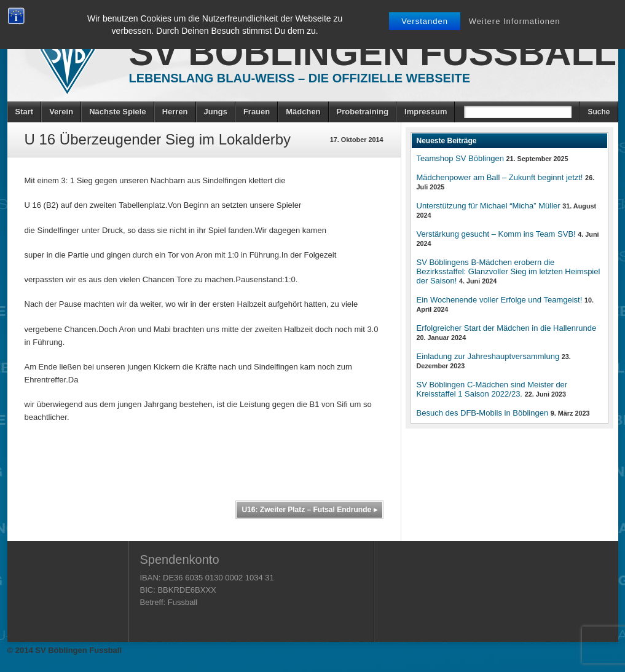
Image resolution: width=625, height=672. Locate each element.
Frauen (257, 112)
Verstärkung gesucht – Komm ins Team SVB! (496, 234)
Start (25, 112)
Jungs (216, 112)
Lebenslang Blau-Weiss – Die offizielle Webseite (300, 78)
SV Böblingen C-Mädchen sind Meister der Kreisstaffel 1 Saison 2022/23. (492, 389)
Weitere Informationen (515, 21)
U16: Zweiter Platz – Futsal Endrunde (309, 510)
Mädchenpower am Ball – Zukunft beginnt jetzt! (500, 177)
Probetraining (363, 112)
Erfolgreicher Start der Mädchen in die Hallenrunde (507, 328)
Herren (175, 112)
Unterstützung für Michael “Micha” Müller (489, 206)
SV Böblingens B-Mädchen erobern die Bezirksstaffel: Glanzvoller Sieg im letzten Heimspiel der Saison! (509, 271)
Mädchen (303, 112)
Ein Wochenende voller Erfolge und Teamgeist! (500, 300)
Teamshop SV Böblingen (460, 158)
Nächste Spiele (118, 112)
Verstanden (425, 21)
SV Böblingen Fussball (373, 53)
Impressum (426, 112)
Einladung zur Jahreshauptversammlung (488, 356)
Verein (61, 112)
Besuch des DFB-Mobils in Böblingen (483, 413)
